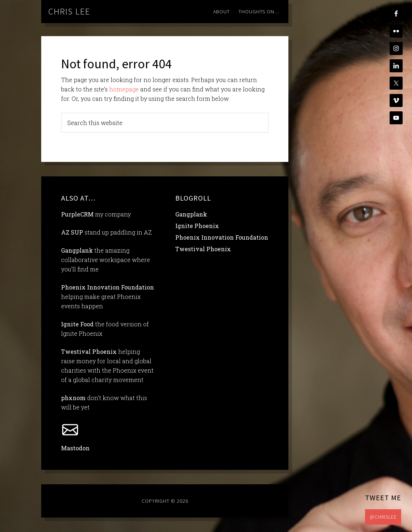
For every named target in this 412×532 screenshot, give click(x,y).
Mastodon (75, 448)
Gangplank (77, 250)
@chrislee (383, 517)
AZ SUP (72, 232)
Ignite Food (77, 324)
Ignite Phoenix (197, 226)
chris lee (69, 11)
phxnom (73, 398)
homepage (124, 89)
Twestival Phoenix (89, 351)
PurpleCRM (77, 214)
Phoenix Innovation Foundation (108, 287)
